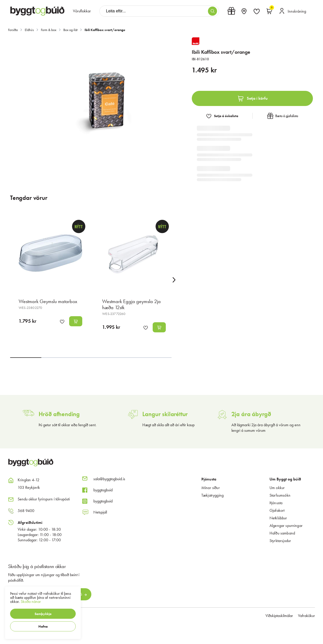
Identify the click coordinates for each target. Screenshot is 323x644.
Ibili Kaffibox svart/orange (105, 30)
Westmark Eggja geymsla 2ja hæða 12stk (131, 304)
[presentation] (82, 11)
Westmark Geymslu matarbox (48, 301)
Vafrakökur (306, 616)
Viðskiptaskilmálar (279, 616)
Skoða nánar (31, 601)
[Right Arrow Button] (174, 280)
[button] (43, 614)
